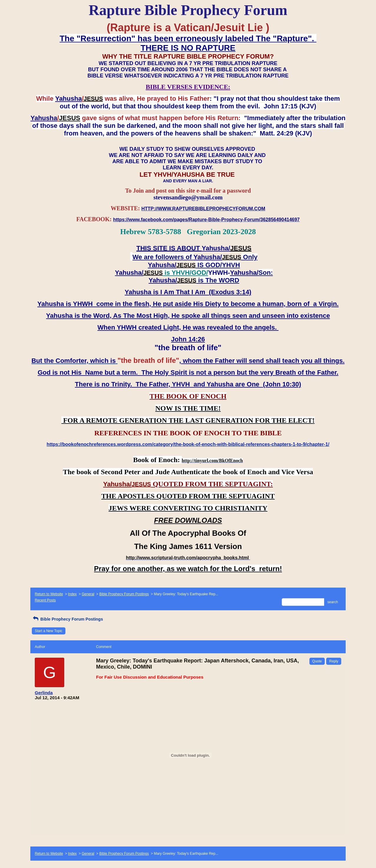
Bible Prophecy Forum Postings (124, 594)
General (88, 594)
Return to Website (49, 594)
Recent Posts (45, 600)
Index (72, 594)
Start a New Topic (49, 631)
